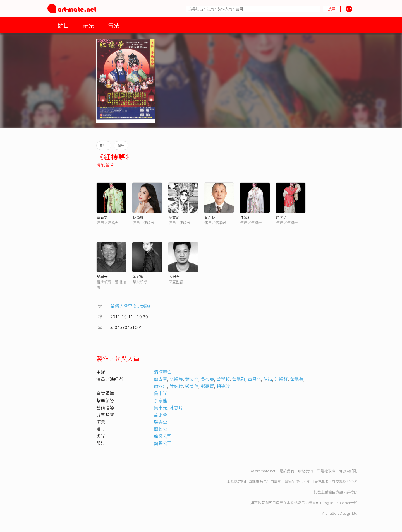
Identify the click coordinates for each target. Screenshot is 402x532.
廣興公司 (163, 422)
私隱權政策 (326, 471)
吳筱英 (207, 379)
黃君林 (210, 217)
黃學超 (223, 379)
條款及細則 (348, 471)
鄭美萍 (192, 386)
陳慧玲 (176, 407)
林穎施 (138, 217)
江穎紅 (246, 217)
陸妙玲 (176, 386)
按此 (354, 492)
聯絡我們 (305, 471)
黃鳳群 (239, 379)
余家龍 (138, 276)
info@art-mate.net (335, 503)
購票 (88, 25)
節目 (63, 25)
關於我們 (287, 471)
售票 (114, 25)
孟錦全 (174, 276)
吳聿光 (102, 276)
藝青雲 (102, 217)
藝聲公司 (163, 429)
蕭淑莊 (161, 386)
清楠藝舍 (105, 165)
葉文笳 (174, 217)
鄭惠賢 (207, 386)
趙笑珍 (282, 217)
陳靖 (268, 379)
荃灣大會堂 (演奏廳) (130, 306)
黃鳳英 (297, 379)
